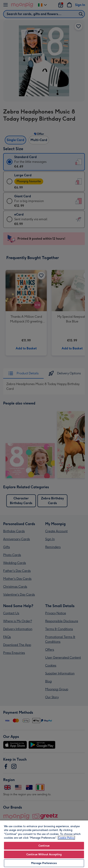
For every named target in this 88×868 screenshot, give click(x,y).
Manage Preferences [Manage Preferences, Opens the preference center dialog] (44, 863)
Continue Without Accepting (44, 854)
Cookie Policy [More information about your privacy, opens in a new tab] (66, 838)
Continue (44, 846)
